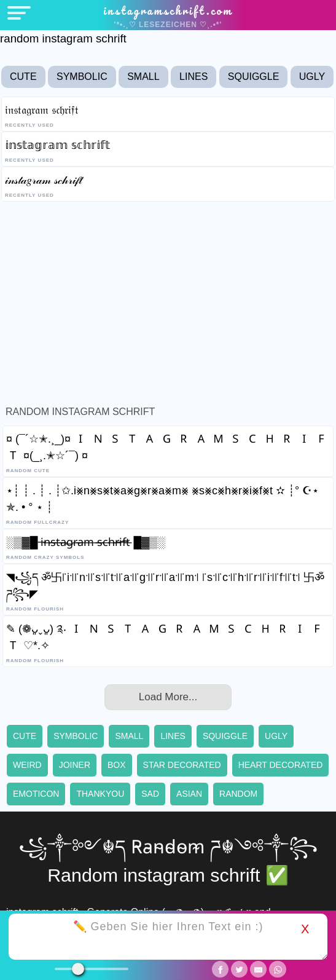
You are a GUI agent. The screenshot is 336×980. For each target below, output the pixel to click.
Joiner (75, 765)
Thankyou (100, 794)
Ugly (312, 77)
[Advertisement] (168, 301)
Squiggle (254, 77)
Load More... (168, 697)
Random (238, 794)
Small (143, 77)
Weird (27, 765)
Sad (150, 794)
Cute (23, 77)
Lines (193, 77)
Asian (189, 794)
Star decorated (182, 765)
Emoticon (36, 794)
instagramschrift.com (168, 10)
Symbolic (82, 77)
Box (117, 765)
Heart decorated (281, 765)
